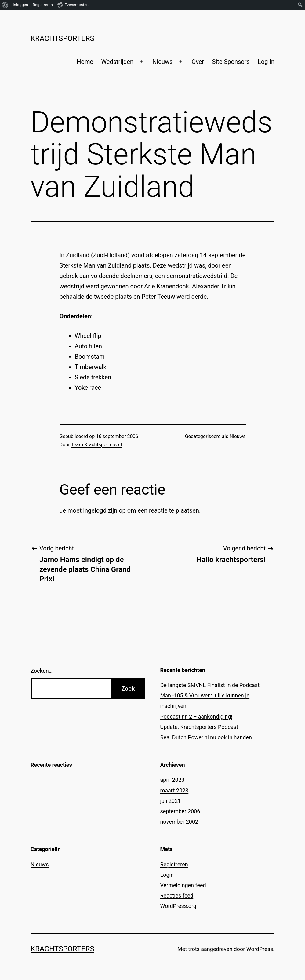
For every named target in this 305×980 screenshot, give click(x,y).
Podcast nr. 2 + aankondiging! (196, 717)
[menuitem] (5, 5)
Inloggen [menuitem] (20, 5)
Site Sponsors (231, 62)
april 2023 (172, 780)
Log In (266, 62)
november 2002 (179, 822)
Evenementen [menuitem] (73, 5)
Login (167, 875)
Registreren (174, 864)
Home (85, 62)
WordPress (260, 949)
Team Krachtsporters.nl (96, 445)
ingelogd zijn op (104, 510)
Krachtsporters (62, 38)
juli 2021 (171, 801)
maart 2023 (174, 790)
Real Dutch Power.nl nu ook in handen (206, 737)
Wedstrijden (117, 62)
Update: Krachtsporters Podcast (199, 727)
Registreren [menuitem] (43, 5)
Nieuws (162, 62)
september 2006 (180, 811)
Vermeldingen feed (183, 885)
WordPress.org (178, 906)
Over (198, 62)
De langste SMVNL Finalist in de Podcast (210, 685)
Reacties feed (177, 896)
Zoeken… (42, 671)
